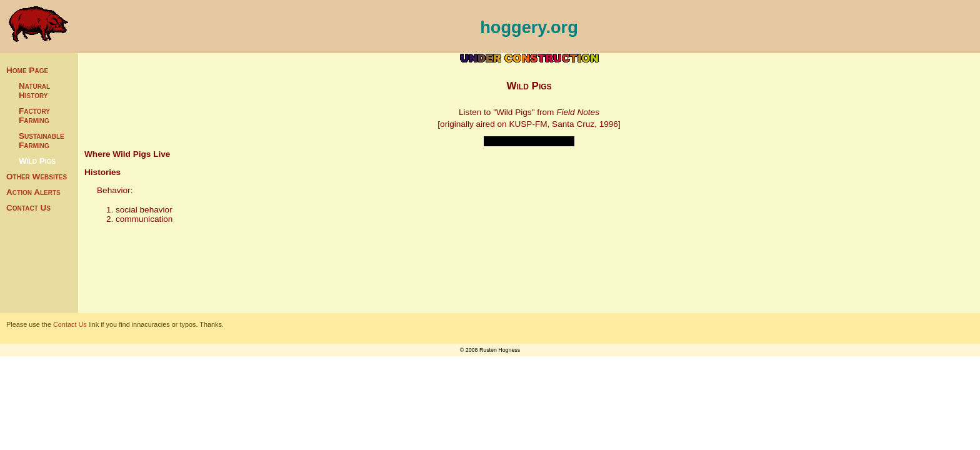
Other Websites (37, 177)
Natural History (34, 91)
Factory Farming (34, 116)
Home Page (27, 70)
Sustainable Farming (42, 141)
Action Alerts (33, 192)
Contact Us (28, 208)
